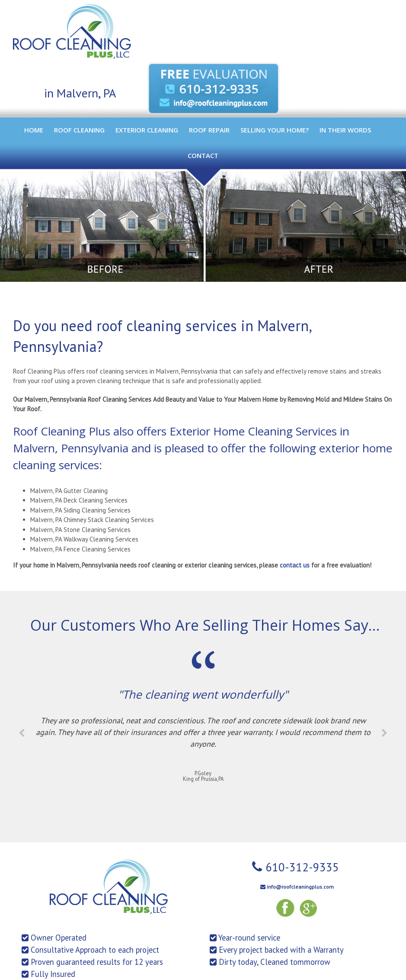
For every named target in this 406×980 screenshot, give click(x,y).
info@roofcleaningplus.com (300, 887)
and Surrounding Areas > (80, 106)
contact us (295, 565)
